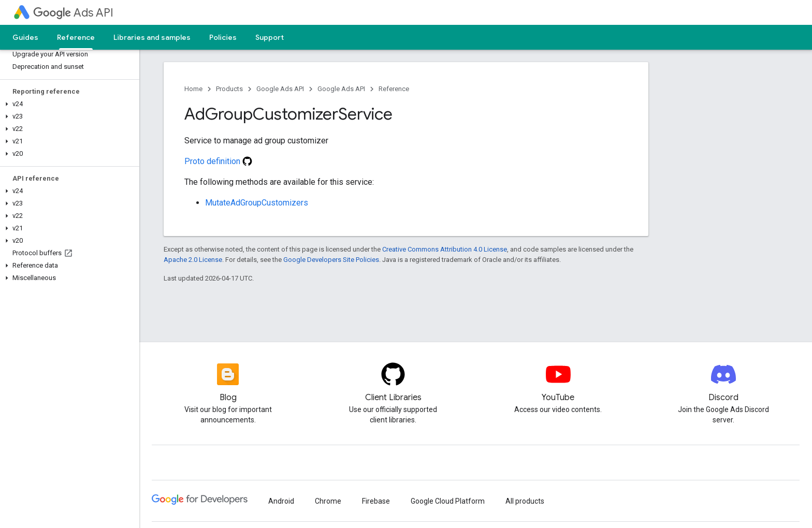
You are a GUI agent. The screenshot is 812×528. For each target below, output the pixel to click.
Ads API (73, 13)
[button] (68, 104)
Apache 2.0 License (193, 260)
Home (193, 89)
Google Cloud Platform (448, 501)
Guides (25, 37)
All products (525, 501)
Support (270, 37)
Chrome (328, 501)
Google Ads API (280, 89)
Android (281, 501)
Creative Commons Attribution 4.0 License (445, 249)
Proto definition (218, 161)
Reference (394, 89)
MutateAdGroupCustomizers (257, 203)
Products (229, 89)
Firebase (376, 501)
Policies (223, 37)
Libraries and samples (152, 37)
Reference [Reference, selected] (76, 37)
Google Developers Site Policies (331, 260)
